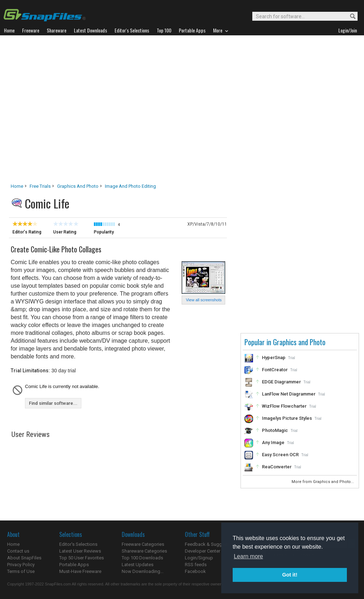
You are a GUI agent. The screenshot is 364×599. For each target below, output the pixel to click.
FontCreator (275, 370)
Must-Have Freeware (80, 571)
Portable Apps (74, 565)
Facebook (195, 571)
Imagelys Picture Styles (287, 418)
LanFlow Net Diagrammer (289, 394)
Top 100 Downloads (142, 558)
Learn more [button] (248, 556)
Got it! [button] (290, 575)
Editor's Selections (78, 544)
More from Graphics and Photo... (323, 482)
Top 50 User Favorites (82, 558)
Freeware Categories (143, 544)
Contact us (18, 551)
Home (17, 186)
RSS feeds (196, 565)
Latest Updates (138, 565)
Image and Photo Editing (130, 186)
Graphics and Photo (78, 186)
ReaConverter (277, 467)
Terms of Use (21, 571)
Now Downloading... (143, 571)
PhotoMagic (275, 430)
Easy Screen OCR (280, 455)
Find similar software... (53, 403)
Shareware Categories (144, 551)
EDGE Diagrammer (281, 382)
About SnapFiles (24, 558)
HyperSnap (274, 358)
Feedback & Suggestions (211, 544)
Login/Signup (199, 558)
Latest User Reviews (80, 551)
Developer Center (203, 551)
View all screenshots (204, 300)
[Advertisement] (70, 111)
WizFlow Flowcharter (284, 406)
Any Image (273, 442)
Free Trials (40, 186)
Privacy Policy (21, 565)
